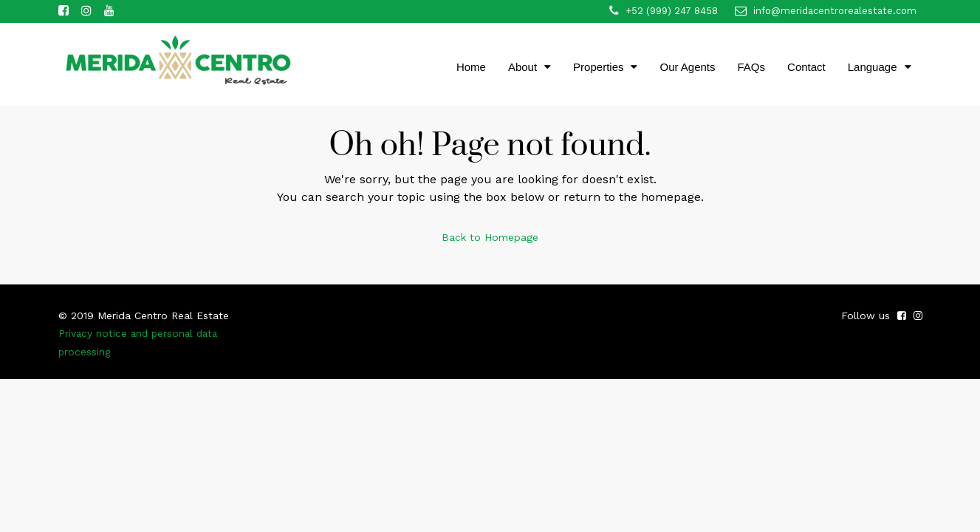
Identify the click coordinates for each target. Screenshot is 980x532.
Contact (806, 67)
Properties (598, 67)
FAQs (752, 67)
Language (873, 67)
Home (471, 67)
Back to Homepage (490, 236)
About (522, 67)
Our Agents (687, 67)
